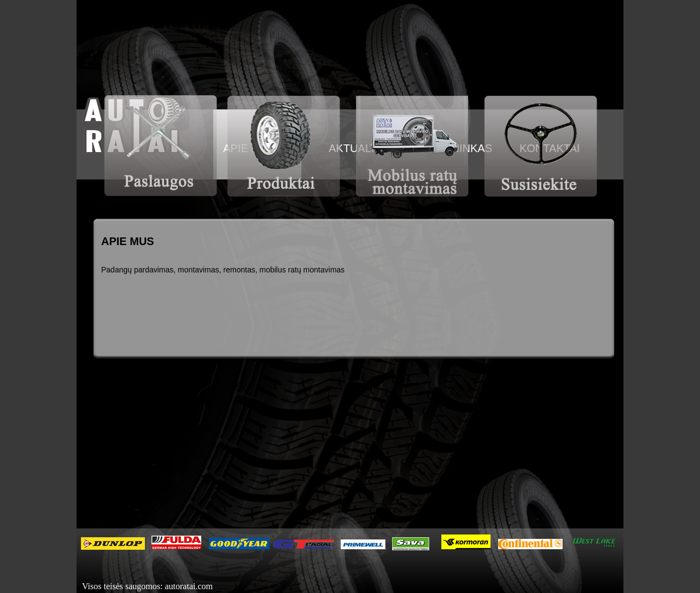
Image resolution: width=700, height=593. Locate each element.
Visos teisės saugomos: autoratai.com (147, 586)
